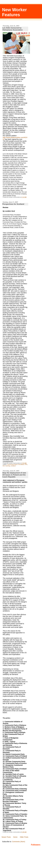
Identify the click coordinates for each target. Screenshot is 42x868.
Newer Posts (6, 837)
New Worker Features (15, 12)
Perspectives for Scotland (13, 204)
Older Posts (24, 837)
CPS (26, 464)
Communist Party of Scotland (16, 464)
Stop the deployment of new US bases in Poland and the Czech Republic (14, 475)
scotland (13, 466)
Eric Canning (6, 466)
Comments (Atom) (19, 842)
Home (15, 837)
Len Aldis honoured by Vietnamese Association (12, 29)
